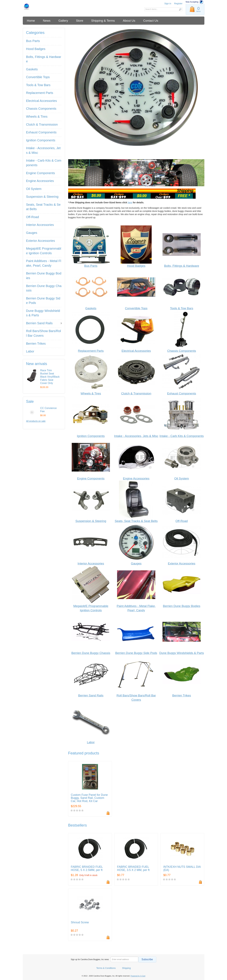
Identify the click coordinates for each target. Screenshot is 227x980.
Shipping (126, 968)
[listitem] (136, 92)
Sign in (168, 4)
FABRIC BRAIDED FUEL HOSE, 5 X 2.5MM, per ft (87, 868)
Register (178, 4)
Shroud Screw (80, 922)
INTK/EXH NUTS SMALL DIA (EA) (182, 868)
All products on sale (36, 421)
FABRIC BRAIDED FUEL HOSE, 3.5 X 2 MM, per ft (133, 868)
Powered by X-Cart (138, 976)
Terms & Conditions (106, 968)
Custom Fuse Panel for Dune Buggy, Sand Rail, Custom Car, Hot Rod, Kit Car (89, 798)
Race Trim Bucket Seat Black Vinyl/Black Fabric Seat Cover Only (50, 377)
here (130, 202)
